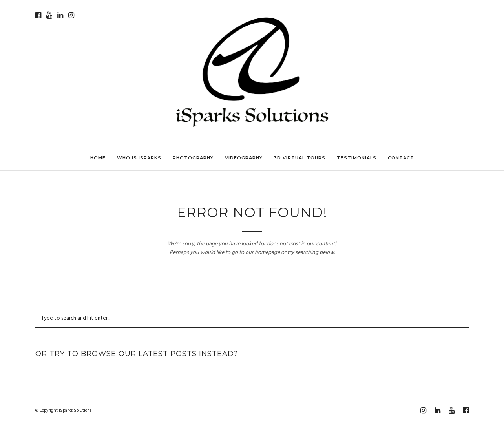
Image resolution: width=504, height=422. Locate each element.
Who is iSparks (139, 158)
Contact (401, 158)
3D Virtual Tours (300, 158)
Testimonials (357, 158)
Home (98, 158)
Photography (193, 158)
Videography (244, 158)
